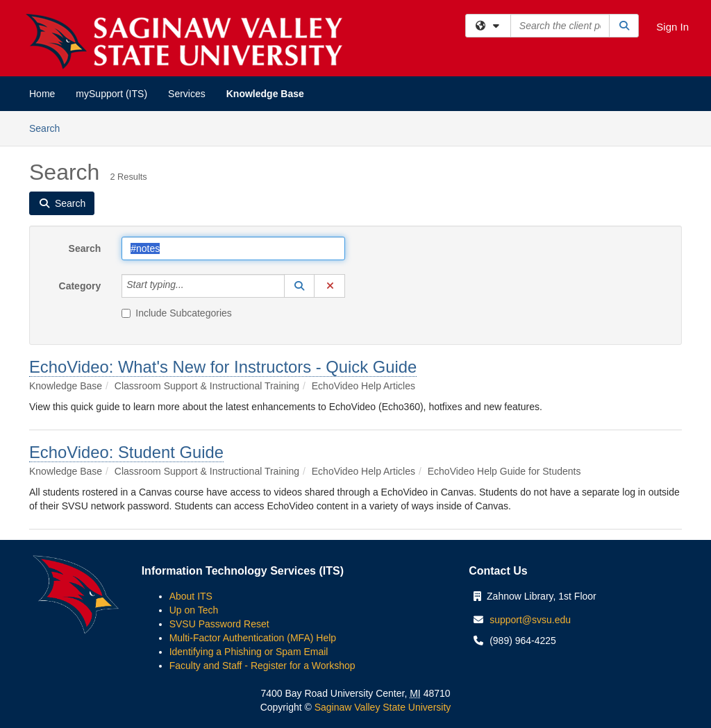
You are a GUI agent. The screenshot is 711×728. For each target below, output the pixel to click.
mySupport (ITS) (111, 94)
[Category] (192, 286)
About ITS (191, 596)
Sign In (672, 27)
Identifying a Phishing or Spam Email (249, 652)
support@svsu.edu (530, 620)
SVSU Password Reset (219, 624)
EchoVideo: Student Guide (126, 452)
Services (187, 94)
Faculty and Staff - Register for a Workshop (262, 666)
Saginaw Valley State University (382, 707)
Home (42, 94)
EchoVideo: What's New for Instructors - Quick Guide (223, 367)
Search (50, 127)
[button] (299, 286)
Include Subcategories (177, 313)
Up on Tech (194, 610)
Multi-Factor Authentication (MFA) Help (253, 638)
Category (80, 286)
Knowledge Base (265, 94)
